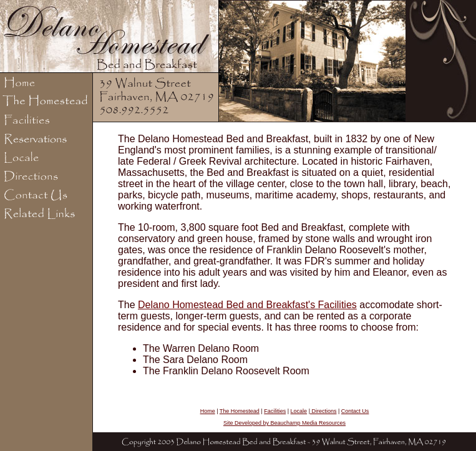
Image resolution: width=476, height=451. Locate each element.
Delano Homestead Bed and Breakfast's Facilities (247, 305)
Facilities (275, 411)
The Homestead (240, 411)
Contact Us (355, 411)
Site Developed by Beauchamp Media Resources (284, 423)
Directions (323, 411)
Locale (299, 411)
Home (208, 411)
